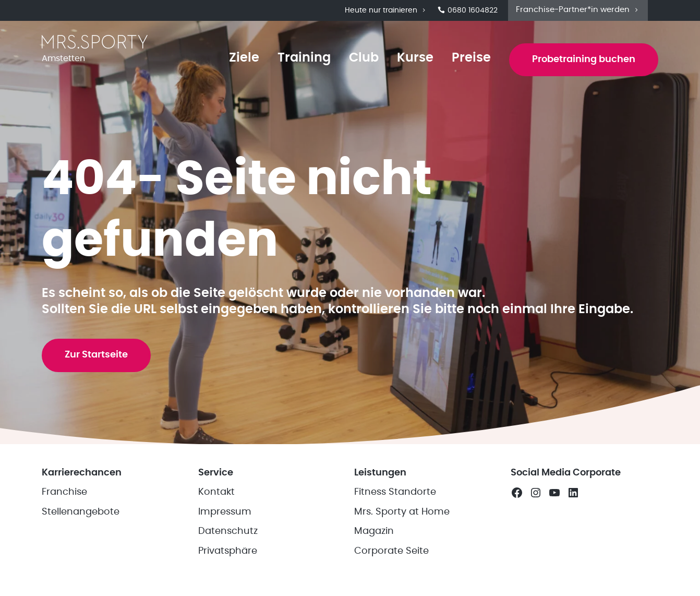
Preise (471, 58)
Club (364, 58)
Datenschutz (228, 531)
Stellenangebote (81, 512)
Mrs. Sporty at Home (402, 512)
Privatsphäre (228, 551)
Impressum (225, 512)
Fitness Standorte (395, 492)
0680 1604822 (468, 10)
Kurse (415, 58)
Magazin (374, 531)
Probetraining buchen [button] (584, 59)
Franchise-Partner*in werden (578, 10)
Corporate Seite (391, 551)
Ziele (244, 58)
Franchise (64, 492)
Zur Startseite (96, 355)
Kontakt (216, 492)
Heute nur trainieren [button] (386, 10)
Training (304, 58)
